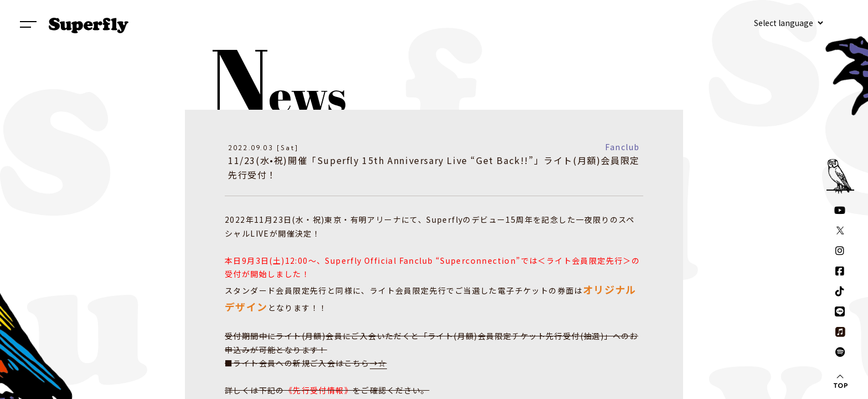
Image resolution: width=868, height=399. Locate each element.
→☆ (378, 363)
